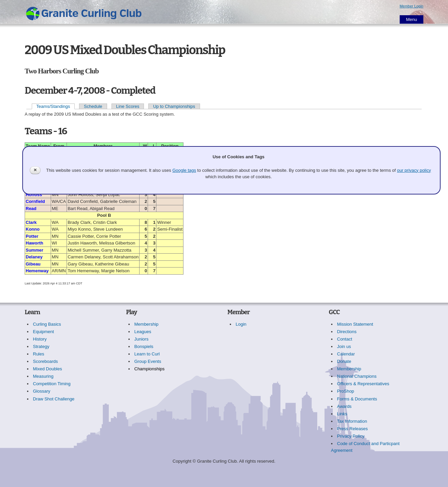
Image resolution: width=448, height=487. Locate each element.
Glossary (42, 391)
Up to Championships (174, 106)
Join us (344, 346)
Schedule (93, 106)
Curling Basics (47, 324)
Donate (344, 361)
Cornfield (35, 201)
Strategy (41, 346)
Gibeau (33, 264)
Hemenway (37, 271)
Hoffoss (34, 195)
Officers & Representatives (363, 384)
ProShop (346, 391)
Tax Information (352, 421)
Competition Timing (52, 384)
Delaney (34, 257)
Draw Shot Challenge (54, 399)
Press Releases (353, 429)
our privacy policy (414, 170)
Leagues (143, 332)
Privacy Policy (351, 436)
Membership (147, 324)
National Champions (357, 376)
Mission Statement (355, 324)
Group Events (148, 361)
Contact (345, 339)
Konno (33, 229)
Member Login (412, 6)
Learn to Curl (147, 354)
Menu (412, 19)
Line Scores (128, 106)
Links (342, 414)
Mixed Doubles (48, 369)
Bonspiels (144, 346)
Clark (31, 222)
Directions (347, 332)
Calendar (346, 354)
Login (241, 324)
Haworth (34, 243)
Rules (39, 354)
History (40, 339)
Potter (32, 236)
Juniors (142, 339)
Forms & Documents (357, 399)
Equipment (44, 332)
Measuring (43, 376)
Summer (34, 250)
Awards (344, 406)
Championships (150, 369)
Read (31, 208)
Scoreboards (46, 361)
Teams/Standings (53, 106)
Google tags (184, 170)
